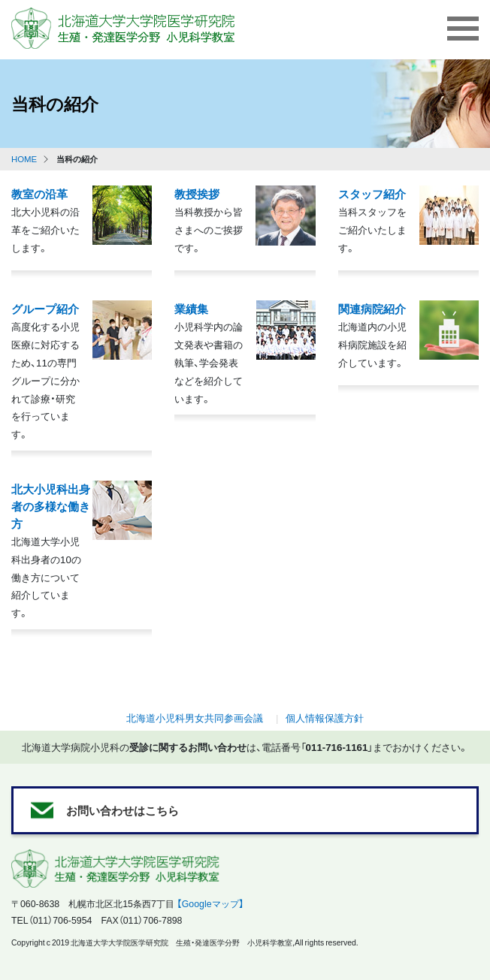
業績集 (191, 308)
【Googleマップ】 (210, 903)
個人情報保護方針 (325, 718)
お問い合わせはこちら (122, 810)
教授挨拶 (197, 193)
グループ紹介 (45, 308)
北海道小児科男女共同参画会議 (195, 718)
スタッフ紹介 (372, 193)
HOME (24, 159)
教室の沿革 (39, 193)
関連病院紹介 (372, 308)
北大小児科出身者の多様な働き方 (51, 506)
